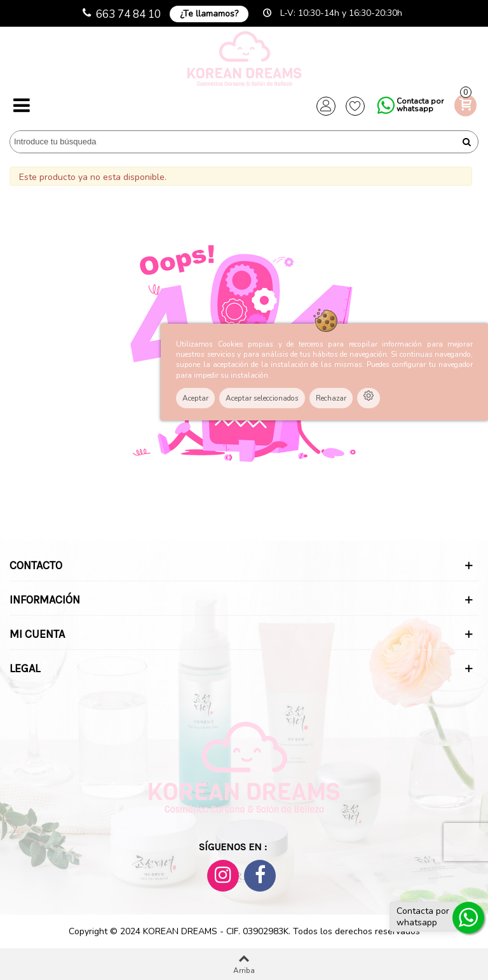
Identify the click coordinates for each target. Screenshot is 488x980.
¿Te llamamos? (209, 14)
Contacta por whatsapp (420, 105)
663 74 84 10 (128, 14)
